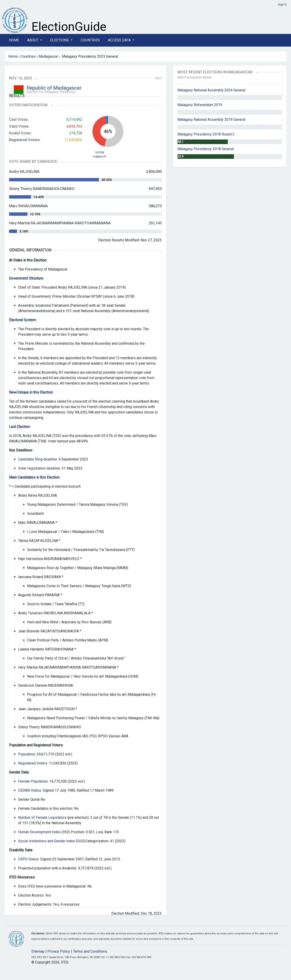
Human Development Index (39, 832)
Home (14, 40)
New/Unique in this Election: (31, 392)
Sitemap (38, 951)
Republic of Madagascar (54, 88)
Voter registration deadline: (39, 468)
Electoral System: (23, 320)
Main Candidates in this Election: (35, 477)
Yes (48, 895)
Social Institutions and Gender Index (47, 841)
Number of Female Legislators (42, 817)
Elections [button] (60, 40)
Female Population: (33, 781)
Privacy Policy (59, 951)
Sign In (282, 4)
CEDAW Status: (30, 790)
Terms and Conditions (90, 951)
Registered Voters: (25, 140)
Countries (90, 40)
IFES (34, 957)
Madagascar (48, 56)
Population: (27, 754)
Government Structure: (26, 278)
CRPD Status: (29, 859)
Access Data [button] (120, 40)
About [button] (33, 40)
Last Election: (20, 427)
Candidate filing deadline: (38, 459)
